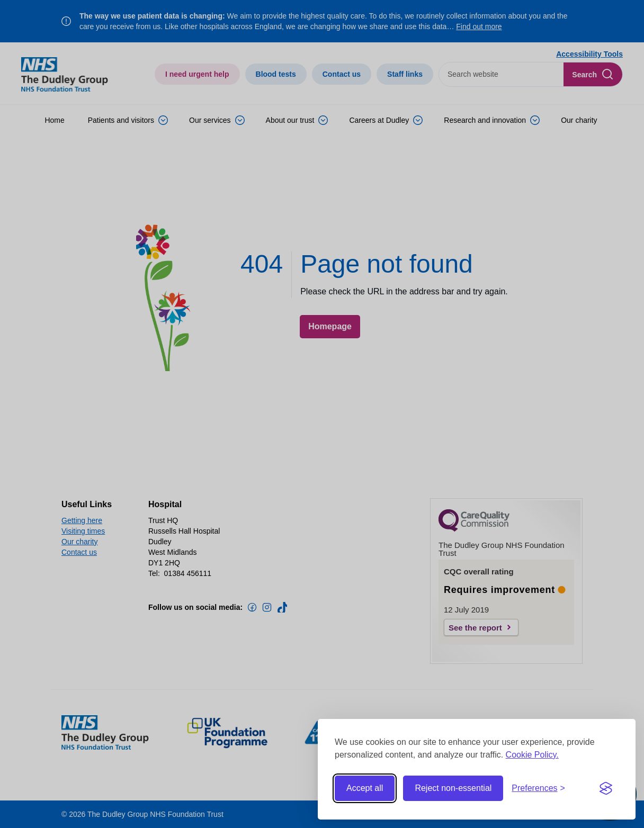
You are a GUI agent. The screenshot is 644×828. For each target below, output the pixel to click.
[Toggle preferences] (538, 788)
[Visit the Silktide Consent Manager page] (606, 788)
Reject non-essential (453, 788)
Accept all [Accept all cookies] (365, 788)
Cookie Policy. (532, 755)
